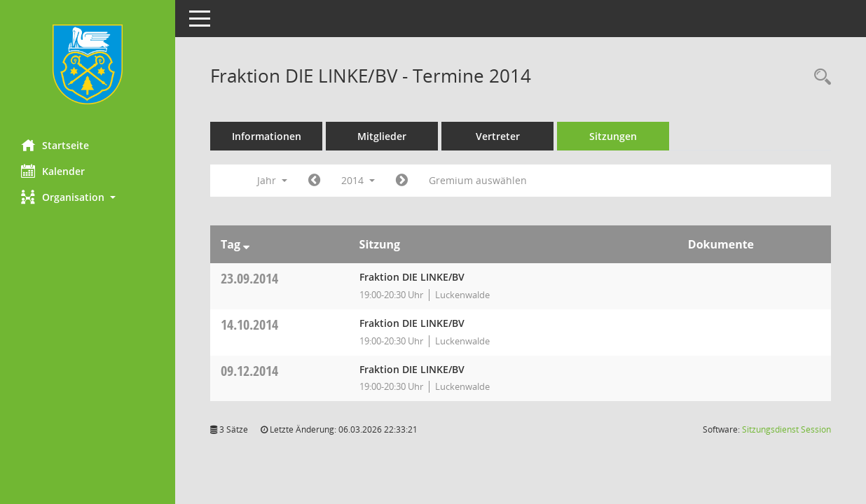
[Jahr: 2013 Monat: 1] (314, 181)
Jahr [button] (272, 180)
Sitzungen (613, 136)
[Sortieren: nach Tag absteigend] (246, 244)
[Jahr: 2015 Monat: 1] (402, 181)
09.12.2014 (249, 371)
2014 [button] (358, 180)
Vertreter (498, 136)
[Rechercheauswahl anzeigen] (819, 77)
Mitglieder (382, 136)
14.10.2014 (249, 324)
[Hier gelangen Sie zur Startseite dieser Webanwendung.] (88, 64)
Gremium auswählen (478, 180)
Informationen (267, 136)
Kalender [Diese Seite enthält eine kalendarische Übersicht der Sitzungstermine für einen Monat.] (53, 171)
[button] (88, 197)
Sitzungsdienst (786, 429)
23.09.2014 (249, 278)
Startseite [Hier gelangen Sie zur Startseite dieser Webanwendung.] (55, 145)
